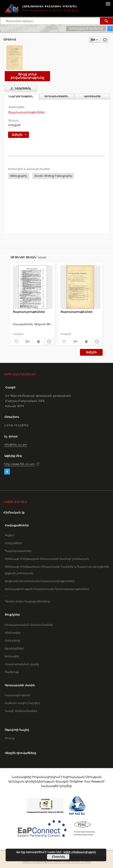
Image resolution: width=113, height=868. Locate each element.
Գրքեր (9, 535)
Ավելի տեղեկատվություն (80, 852)
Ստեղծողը (12, 640)
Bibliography (19, 176)
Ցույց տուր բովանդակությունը (27, 76)
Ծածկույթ (12, 672)
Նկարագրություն (17, 695)
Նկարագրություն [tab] (21, 97)
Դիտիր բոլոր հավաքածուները (27, 601)
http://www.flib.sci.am (19, 464)
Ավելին (91, 352)
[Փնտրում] (106, 21)
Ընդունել (58, 857)
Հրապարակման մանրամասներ (29, 625)
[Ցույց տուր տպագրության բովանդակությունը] (38, 342)
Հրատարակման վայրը (22, 664)
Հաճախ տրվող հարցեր (22, 703)
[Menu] (108, 4)
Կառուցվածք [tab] (92, 96)
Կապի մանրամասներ (21, 711)
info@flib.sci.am (16, 445)
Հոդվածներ (13, 543)
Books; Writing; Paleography (53, 176)
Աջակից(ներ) (14, 648)
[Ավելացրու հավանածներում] (105, 40)
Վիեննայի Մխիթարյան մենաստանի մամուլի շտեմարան (47, 559)
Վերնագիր (13, 633)
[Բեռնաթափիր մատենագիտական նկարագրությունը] (27, 342)
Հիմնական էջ (14, 512)
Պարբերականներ (18, 551)
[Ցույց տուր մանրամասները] (49, 342)
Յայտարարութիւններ (29, 312)
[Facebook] (7, 472)
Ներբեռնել (20, 88)
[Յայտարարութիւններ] (33, 287)
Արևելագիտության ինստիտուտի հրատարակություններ (47, 589)
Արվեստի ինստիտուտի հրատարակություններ (40, 581)
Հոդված (14, 125)
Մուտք (10, 738)
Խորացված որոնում (86, 28)
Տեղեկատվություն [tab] (56, 96)
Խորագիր (12, 656)
